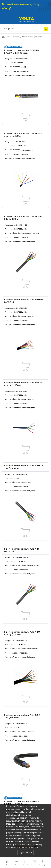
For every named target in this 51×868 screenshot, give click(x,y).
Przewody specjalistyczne (33, 37)
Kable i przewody (13, 37)
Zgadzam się (26, 853)
